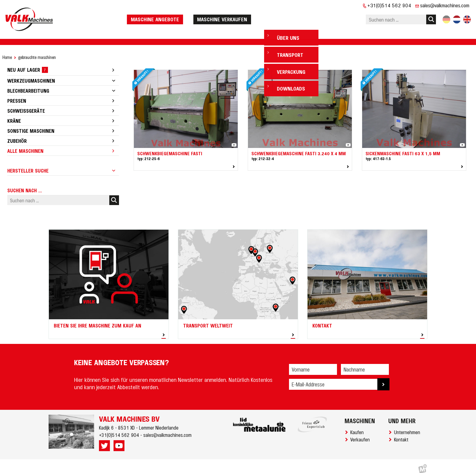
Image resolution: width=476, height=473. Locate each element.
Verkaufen (361, 434)
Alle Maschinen (25, 145)
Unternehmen (408, 426)
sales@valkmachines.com (445, 5)
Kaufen (358, 426)
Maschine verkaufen (238, 16)
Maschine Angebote (170, 16)
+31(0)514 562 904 (389, 5)
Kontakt (402, 434)
